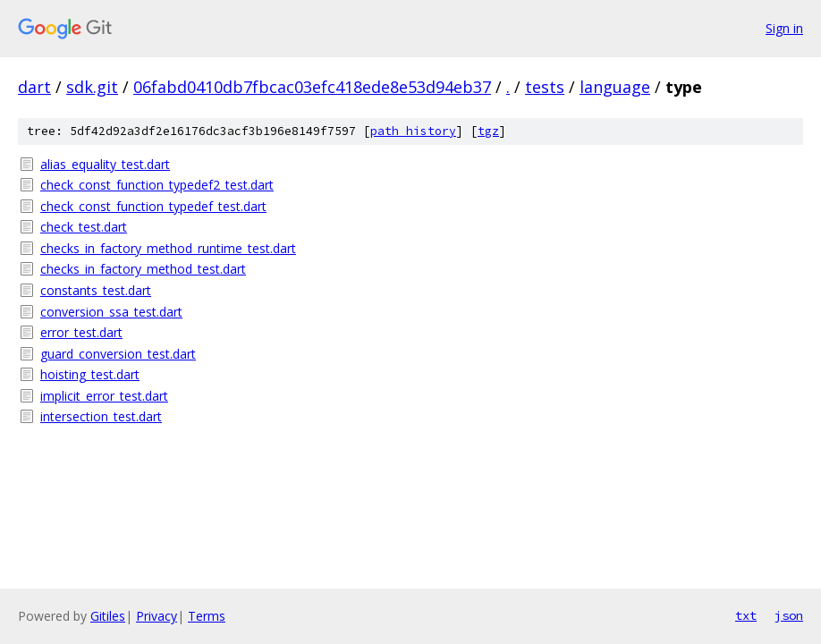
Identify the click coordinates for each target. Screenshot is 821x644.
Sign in (784, 28)
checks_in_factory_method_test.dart (143, 269)
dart (34, 87)
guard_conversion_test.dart (118, 354)
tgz (488, 131)
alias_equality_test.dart (105, 164)
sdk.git (92, 87)
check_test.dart (84, 227)
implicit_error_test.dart (104, 396)
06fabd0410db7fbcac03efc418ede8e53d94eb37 (312, 87)
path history (413, 131)
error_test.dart (81, 332)
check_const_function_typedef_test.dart (153, 206)
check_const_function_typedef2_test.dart (157, 185)
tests (545, 87)
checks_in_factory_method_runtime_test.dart (168, 248)
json (789, 615)
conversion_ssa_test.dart (111, 312)
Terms (207, 616)
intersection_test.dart (101, 416)
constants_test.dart (96, 290)
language (615, 87)
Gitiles (108, 616)
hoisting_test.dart (90, 374)
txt (746, 615)
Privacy (157, 616)
